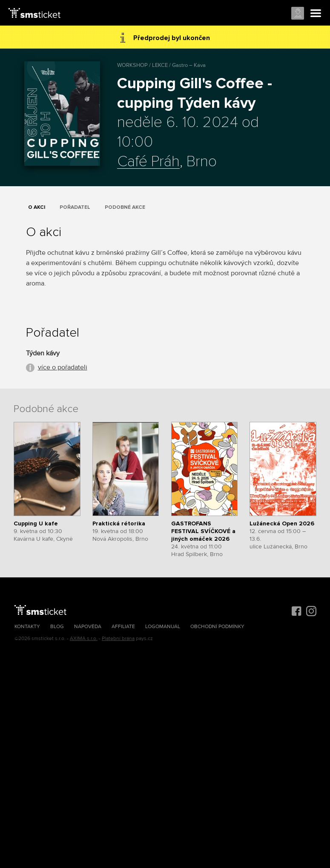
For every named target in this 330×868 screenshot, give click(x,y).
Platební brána (118, 639)
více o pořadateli (63, 367)
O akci (37, 207)
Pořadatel (75, 207)
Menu (316, 14)
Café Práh (148, 162)
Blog (57, 627)
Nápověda (88, 627)
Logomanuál (163, 627)
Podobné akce (125, 207)
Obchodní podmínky (217, 627)
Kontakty (27, 627)
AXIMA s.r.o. (84, 639)
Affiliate (123, 627)
